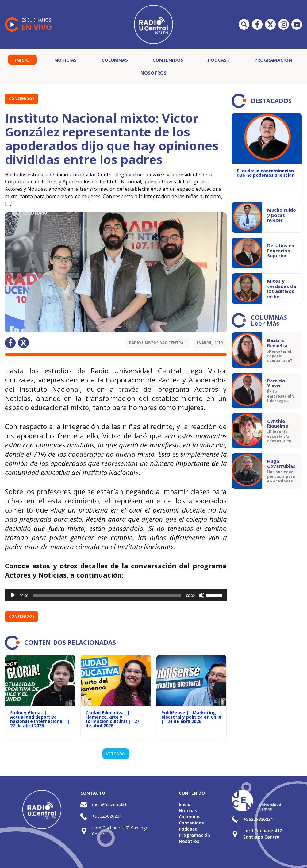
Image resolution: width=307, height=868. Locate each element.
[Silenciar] (201, 595)
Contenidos (168, 60)
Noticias (65, 60)
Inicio (22, 60)
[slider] (107, 595)
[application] (116, 595)
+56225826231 (107, 816)
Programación (273, 60)
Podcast (219, 60)
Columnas (115, 60)
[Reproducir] (13, 595)
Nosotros (153, 73)
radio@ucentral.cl (109, 804)
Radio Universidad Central (157, 343)
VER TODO (116, 754)
